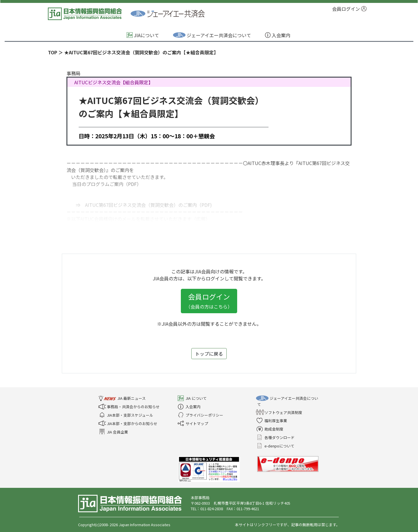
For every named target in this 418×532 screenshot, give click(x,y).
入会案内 (278, 35)
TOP (53, 52)
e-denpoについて (276, 446)
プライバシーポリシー (201, 415)
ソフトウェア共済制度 (280, 412)
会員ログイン (349, 9)
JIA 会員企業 (114, 432)
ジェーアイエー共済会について (213, 35)
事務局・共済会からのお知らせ (130, 407)
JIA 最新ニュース (123, 398)
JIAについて (143, 35)
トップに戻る (209, 354)
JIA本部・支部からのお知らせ (128, 423)
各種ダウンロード (276, 437)
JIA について (192, 398)
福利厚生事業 (272, 421)
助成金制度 (270, 429)
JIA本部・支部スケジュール (126, 415)
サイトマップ (193, 423)
